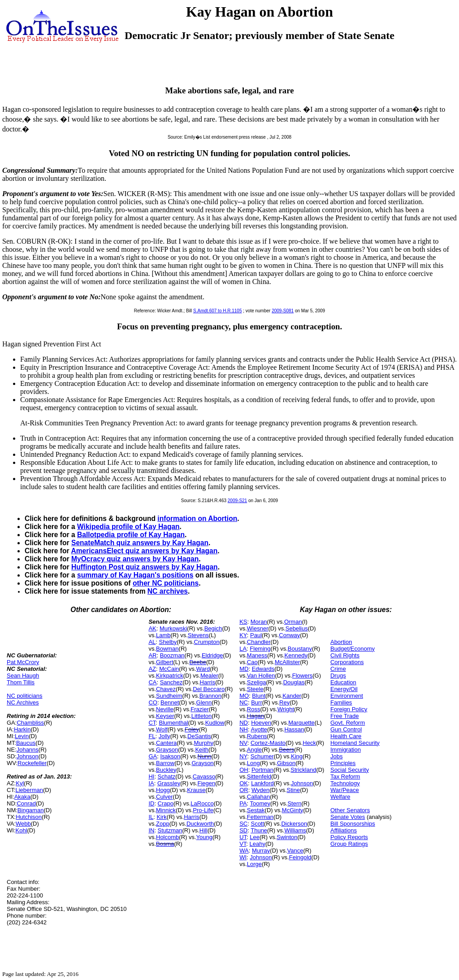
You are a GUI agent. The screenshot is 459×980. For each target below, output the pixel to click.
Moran (259, 622)
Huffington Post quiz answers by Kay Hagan (145, 567)
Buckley (166, 770)
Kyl (20, 783)
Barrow (165, 763)
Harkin (22, 729)
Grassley (169, 783)
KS (243, 622)
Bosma (165, 844)
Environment (347, 696)
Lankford (262, 783)
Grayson (167, 750)
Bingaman (31, 810)
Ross (254, 709)
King (297, 756)
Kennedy (296, 655)
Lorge (254, 864)
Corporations (347, 662)
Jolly (165, 736)
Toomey (260, 803)
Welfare (340, 797)
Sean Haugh (23, 676)
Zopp (163, 824)
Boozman (172, 655)
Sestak (256, 810)
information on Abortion (197, 518)
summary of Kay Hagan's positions (135, 575)
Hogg (163, 790)
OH (244, 770)
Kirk (161, 817)
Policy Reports (349, 837)
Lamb (163, 635)
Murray (261, 851)
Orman (293, 622)
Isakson (170, 756)
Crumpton (207, 642)
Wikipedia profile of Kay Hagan (128, 527)
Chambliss (30, 723)
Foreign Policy (349, 709)
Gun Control (346, 729)
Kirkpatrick (170, 676)
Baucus (26, 743)
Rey (284, 702)
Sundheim (169, 696)
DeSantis (199, 736)
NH (244, 729)
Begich (213, 628)
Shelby (168, 642)
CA (152, 682)
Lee (255, 837)
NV (243, 743)
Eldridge (212, 655)
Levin (22, 736)
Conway (289, 635)
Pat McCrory (23, 662)
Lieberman (29, 790)
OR (244, 790)
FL (152, 736)
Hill (204, 830)
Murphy (204, 743)
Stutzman (170, 830)
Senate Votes (348, 817)
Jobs (336, 756)
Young (204, 837)
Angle (254, 750)
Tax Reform (345, 777)
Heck (309, 743)
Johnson (28, 756)
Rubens (257, 736)
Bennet (170, 702)
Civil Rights (345, 655)
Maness (257, 655)
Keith (202, 750)
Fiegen (206, 783)
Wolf (162, 729)
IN (151, 830)
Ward (203, 669)
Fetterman (260, 817)
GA (153, 756)
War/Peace (345, 790)
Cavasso (204, 777)
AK (152, 628)
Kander (292, 696)
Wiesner (258, 628)
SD (243, 830)
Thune (259, 830)
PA (243, 803)
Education (343, 682)
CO (153, 702)
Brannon (210, 696)
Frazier (199, 709)
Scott (257, 824)
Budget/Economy (353, 649)
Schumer (262, 756)
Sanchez (171, 682)
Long (253, 763)
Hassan (294, 729)
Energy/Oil (344, 689)
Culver (165, 797)
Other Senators (350, 810)
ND (244, 723)
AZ (152, 669)
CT (152, 723)
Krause (196, 790)
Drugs (338, 676)
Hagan (255, 716)
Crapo (166, 803)
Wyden (260, 790)
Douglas (294, 682)
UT (243, 837)
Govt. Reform (348, 723)
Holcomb (167, 837)
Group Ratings (349, 844)
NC (244, 702)
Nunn (205, 756)
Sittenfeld (259, 777)
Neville (165, 709)
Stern (294, 803)
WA (244, 851)
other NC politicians (166, 583)
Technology (345, 783)
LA (243, 649)
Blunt (259, 696)
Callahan (258, 797)
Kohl (22, 830)
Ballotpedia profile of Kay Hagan (131, 535)
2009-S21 (237, 501)
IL (151, 817)
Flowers (303, 676)
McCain (169, 669)
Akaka (22, 797)
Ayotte (259, 729)
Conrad (26, 803)
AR (152, 655)
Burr (257, 702)
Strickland (303, 770)
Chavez (166, 689)
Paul (256, 635)
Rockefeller (32, 763)
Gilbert (165, 662)
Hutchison (29, 817)
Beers (286, 750)
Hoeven (261, 723)
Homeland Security (355, 743)
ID (151, 803)
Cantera (166, 743)
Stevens (198, 635)
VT (243, 844)
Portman (262, 770)
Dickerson (294, 824)
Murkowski (173, 628)
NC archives (168, 591)
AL (152, 642)
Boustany (300, 649)
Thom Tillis (21, 682)
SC (243, 824)
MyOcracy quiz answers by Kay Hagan (135, 559)
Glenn (204, 702)
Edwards (263, 669)
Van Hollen (261, 676)
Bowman (167, 649)
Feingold (300, 857)
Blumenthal (174, 723)
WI (243, 857)
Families (341, 702)
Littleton (202, 716)
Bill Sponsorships (353, 824)
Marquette (301, 723)
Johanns (28, 750)
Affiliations (344, 830)
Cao (252, 662)
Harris (208, 682)
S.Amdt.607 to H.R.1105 (217, 311)
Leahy (258, 844)
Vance (295, 851)
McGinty (293, 810)
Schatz (167, 777)
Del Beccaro (209, 689)
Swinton (287, 837)
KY (243, 635)
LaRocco (202, 803)
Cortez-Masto (268, 743)
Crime (338, 669)
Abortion (341, 642)
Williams (295, 830)
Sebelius (297, 628)
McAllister (287, 662)
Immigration (346, 750)
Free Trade (345, 716)
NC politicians (24, 696)
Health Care (346, 736)
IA (151, 783)
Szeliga (257, 682)
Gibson (286, 763)
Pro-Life (203, 810)
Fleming (260, 649)
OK (244, 783)
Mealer (209, 676)
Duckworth (200, 824)
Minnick (166, 810)
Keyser (165, 716)
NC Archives (23, 702)
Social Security (350, 770)
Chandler (259, 642)
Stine (294, 790)
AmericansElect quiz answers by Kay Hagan (144, 551)
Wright (286, 709)
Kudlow (215, 723)
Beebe (198, 662)
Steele (255, 689)
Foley (192, 729)
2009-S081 (283, 311)
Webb (23, 824)
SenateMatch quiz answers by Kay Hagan (140, 543)
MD (244, 669)
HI (151, 777)
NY (243, 756)
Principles (343, 763)
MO (244, 696)
